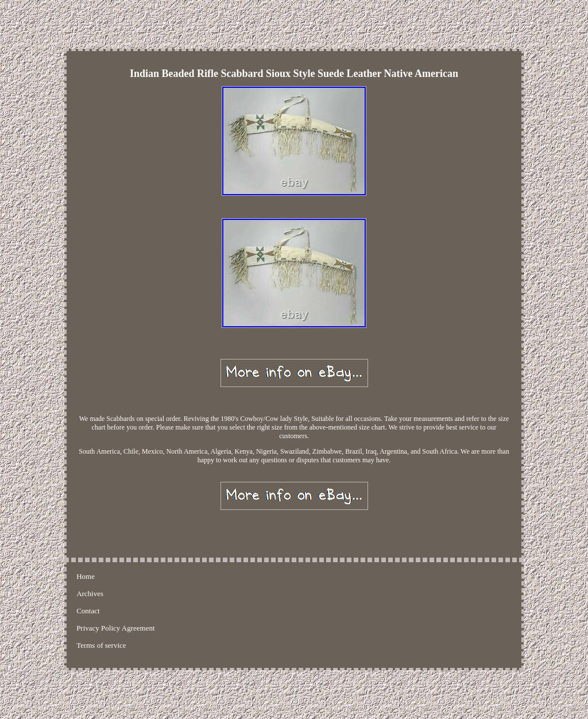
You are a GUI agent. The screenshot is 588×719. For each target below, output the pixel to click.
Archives (90, 594)
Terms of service (101, 645)
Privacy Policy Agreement (115, 628)
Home (86, 576)
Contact (88, 611)
